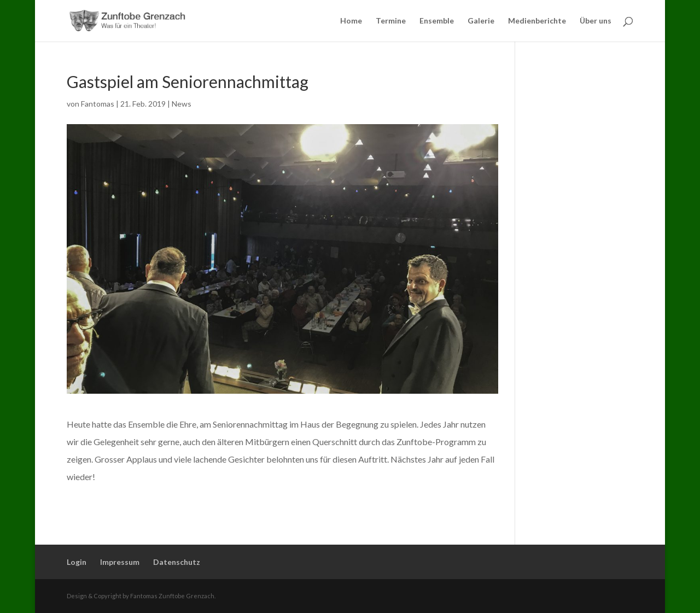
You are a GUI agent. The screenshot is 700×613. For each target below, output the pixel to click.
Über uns (596, 21)
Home (351, 21)
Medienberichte (537, 21)
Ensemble (437, 21)
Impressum (120, 562)
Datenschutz (177, 562)
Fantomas (98, 104)
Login (77, 562)
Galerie (481, 21)
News (182, 104)
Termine (391, 21)
